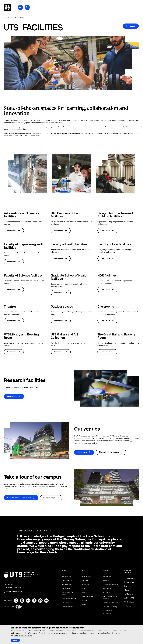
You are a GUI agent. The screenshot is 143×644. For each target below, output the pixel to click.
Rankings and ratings (110, 607)
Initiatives (106, 592)
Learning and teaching (111, 584)
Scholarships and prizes (67, 594)
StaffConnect (128, 594)
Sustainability (108, 588)
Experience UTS (87, 596)
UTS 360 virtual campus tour (21, 498)
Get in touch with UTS (14, 591)
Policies (126, 590)
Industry (85, 581)
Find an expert (87, 577)
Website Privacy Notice (23, 636)
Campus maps (51, 498)
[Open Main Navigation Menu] (22, 8)
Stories (85, 600)
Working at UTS (129, 598)
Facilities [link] (24, 18)
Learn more (14, 231)
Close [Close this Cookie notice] (15, 640)
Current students (129, 578)
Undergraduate (67, 581)
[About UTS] (14, 18)
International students (69, 599)
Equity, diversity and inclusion (110, 598)
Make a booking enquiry (111, 452)
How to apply (66, 588)
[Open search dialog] (29, 8)
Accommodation (67, 607)
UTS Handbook (129, 602)
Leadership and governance (108, 612)
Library (126, 586)
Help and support (129, 582)
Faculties (106, 581)
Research (85, 584)
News (84, 588)
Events (84, 592)
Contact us (131, 26)
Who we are (107, 577)
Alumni (85, 604)
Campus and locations (110, 603)
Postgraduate (66, 584)
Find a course (66, 577)
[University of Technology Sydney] (6, 18)
